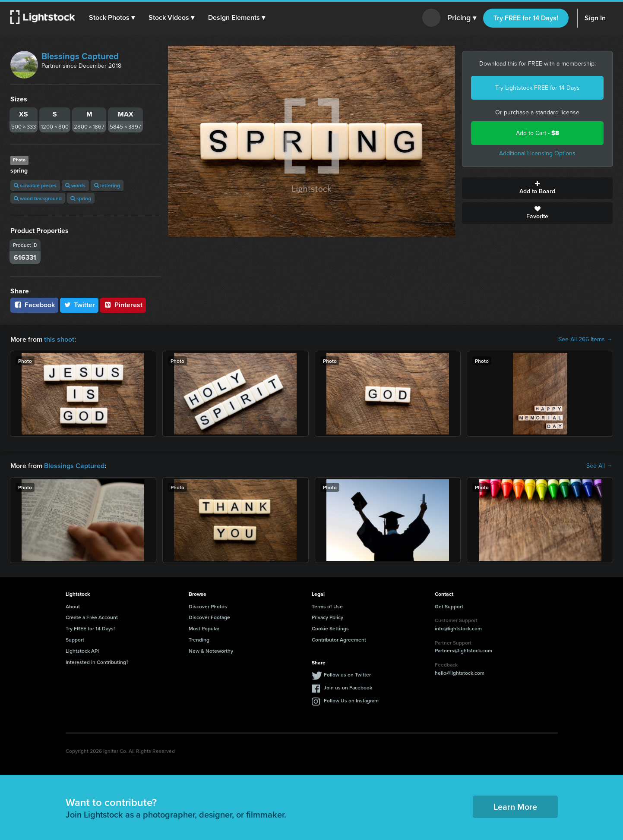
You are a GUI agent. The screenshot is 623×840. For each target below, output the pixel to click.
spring (81, 198)
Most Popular (204, 628)
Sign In (595, 18)
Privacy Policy (327, 617)
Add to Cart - (538, 133)
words (75, 185)
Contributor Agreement (339, 640)
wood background (38, 198)
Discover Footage (209, 617)
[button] (112, 18)
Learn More (515, 807)
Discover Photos (208, 606)
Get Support (449, 606)
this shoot (59, 339)
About (73, 606)
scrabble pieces (35, 185)
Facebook (34, 305)
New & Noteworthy (211, 651)
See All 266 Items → (585, 340)
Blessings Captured (80, 56)
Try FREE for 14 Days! (526, 18)
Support (75, 640)
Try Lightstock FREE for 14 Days (538, 88)
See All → (599, 466)
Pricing (462, 18)
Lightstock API (82, 651)
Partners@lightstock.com (463, 650)
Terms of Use (327, 606)
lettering (107, 185)
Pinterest (123, 305)
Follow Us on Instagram (351, 700)
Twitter (79, 305)
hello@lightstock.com (460, 673)
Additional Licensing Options (537, 153)
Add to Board (537, 188)
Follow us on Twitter (347, 675)
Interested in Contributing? (97, 662)
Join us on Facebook (348, 687)
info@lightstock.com (458, 628)
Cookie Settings (330, 628)
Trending (199, 640)
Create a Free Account (92, 617)
